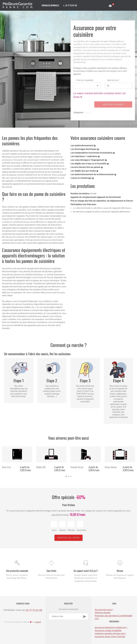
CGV (97, 619)
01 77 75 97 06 (34, 610)
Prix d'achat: (113, 80)
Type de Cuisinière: (85, 80)
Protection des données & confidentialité (114, 616)
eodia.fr (38, 622)
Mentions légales (103, 613)
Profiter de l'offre (68, 538)
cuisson (88, 113)
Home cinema (111, 467)
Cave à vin (6, 467)
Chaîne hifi (41, 467)
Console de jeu (77, 467)
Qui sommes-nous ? (104, 610)
